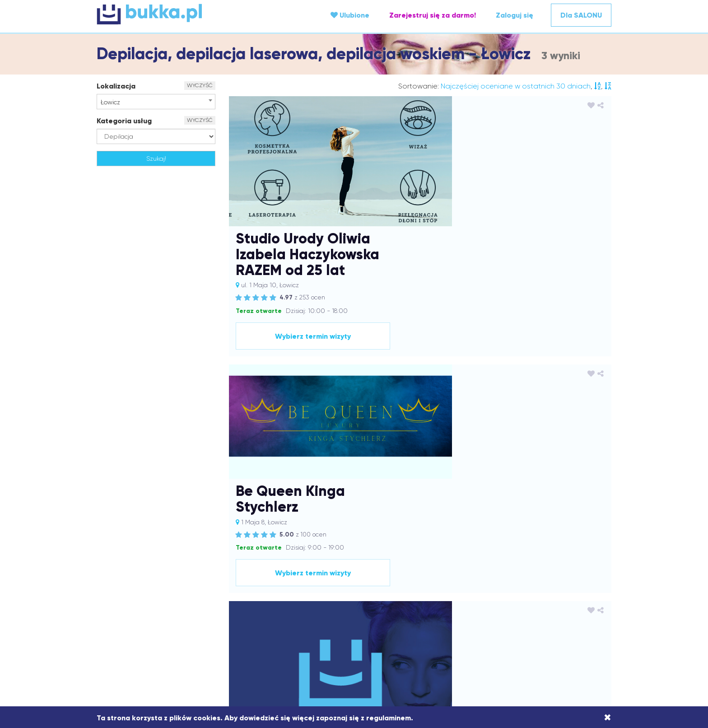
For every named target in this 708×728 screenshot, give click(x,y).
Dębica (288, 598)
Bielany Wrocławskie (377, 589)
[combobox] (156, 102)
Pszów (402, 644)
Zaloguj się (515, 15)
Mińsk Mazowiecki (472, 625)
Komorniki (207, 616)
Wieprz (367, 662)
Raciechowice (457, 644)
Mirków (511, 625)
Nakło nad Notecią (179, 635)
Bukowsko (516, 589)
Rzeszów (581, 644)
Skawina (269, 653)
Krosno (438, 616)
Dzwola (505, 598)
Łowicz (289, 625)
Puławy (424, 644)
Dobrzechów (353, 598)
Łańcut (243, 625)
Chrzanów (129, 598)
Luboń (196, 625)
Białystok (331, 589)
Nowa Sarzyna (339, 635)
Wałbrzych (272, 662)
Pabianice (190, 644)
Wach (220, 662)
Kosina (252, 616)
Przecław (321, 644)
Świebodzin (461, 653)
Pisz (275, 644)
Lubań (153, 625)
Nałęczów (224, 635)
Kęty (553, 607)
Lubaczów (126, 625)
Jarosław (301, 607)
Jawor (365, 607)
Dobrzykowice (396, 598)
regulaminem (389, 718)
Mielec (434, 625)
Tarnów (529, 653)
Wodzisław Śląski (406, 662)
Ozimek (575, 635)
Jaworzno (391, 607)
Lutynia (219, 625)
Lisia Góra (566, 616)
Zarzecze (505, 662)
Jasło (345, 607)
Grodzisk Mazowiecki (224, 607)
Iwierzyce (271, 607)
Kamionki (473, 607)
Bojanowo (424, 589)
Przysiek (378, 644)
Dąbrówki (259, 598)
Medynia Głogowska (391, 625)
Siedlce (243, 653)
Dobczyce (317, 598)
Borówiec (454, 589)
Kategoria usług (124, 121)
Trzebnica (578, 653)
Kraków (354, 616)
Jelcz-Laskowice (433, 607)
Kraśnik (415, 616)
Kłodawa (139, 616)
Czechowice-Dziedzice (181, 598)
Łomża (266, 625)
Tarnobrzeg (498, 653)
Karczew (501, 607)
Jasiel (326, 607)
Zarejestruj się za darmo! (433, 15)
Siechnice (216, 653)
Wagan (243, 662)
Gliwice (555, 598)
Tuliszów (197, 662)
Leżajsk (484, 616)
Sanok (123, 653)
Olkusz (373, 635)
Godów (127, 607)
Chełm (577, 589)
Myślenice (135, 635)
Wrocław (446, 662)
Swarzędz (426, 653)
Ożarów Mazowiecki (142, 644)
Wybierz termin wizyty (531, 206)
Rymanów (552, 644)
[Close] (608, 718)
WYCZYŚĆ (200, 85)
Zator (530, 662)
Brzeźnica (485, 589)
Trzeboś (129, 662)
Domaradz (436, 598)
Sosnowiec (336, 653)
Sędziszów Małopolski (167, 653)
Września (475, 662)
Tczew (552, 653)
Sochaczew (301, 653)
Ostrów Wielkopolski (461, 635)
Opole (418, 635)
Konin (232, 616)
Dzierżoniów (473, 598)
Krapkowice (384, 616)
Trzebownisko (163, 662)
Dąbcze (230, 598)
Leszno (460, 616)
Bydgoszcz (548, 589)
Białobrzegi (298, 589)
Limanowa (513, 616)
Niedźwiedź (258, 635)
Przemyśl (350, 644)
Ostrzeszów (511, 635)
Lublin (175, 625)
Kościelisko (305, 616)
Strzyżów (395, 653)
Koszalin (276, 616)
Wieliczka (339, 662)
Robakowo (519, 644)
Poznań (294, 644)
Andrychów (262, 589)
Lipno (540, 616)
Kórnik (331, 616)
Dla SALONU (581, 15)
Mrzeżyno (538, 625)
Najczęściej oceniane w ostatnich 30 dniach (516, 86)
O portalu (229, 534)
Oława (396, 635)
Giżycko (530, 598)
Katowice (530, 607)
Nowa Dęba (297, 635)
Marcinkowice (339, 625)
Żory (363, 671)
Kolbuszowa (172, 616)
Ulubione (350, 15)
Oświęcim (545, 635)
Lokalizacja (116, 86)
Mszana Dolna (575, 625)
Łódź (309, 625)
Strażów (366, 653)
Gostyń (151, 607)
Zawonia (554, 662)
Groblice (177, 607)
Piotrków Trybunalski (237, 644)
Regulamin (312, 534)
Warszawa (307, 662)
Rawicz (491, 644)
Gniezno (581, 598)
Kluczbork (576, 607)
